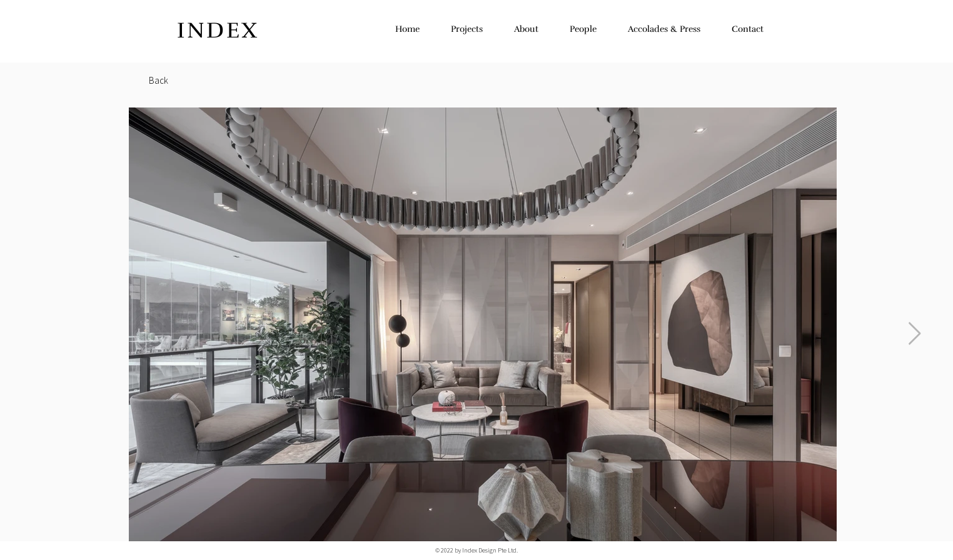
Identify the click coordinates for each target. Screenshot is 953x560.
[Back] (158, 80)
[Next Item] (915, 334)
